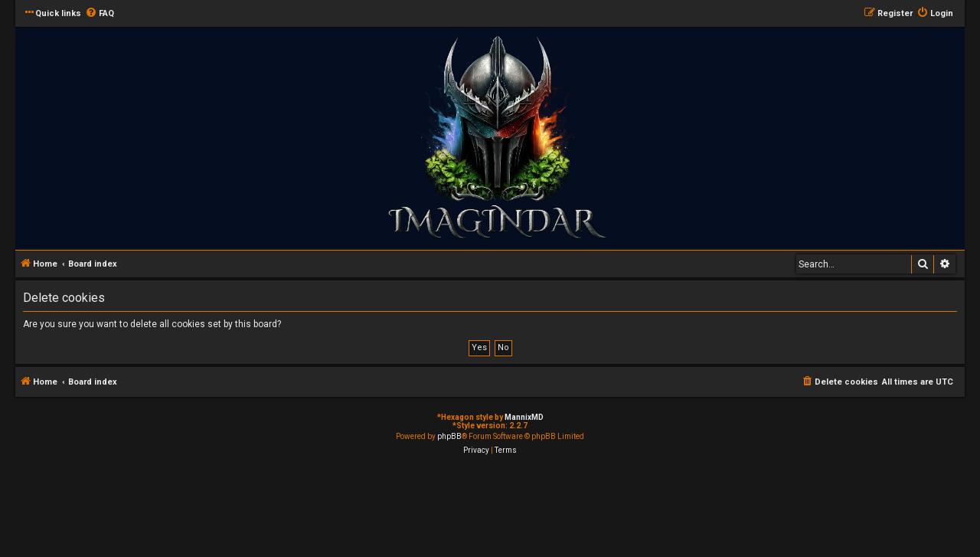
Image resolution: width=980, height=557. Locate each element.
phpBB (449, 436)
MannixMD (524, 417)
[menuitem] (100, 14)
